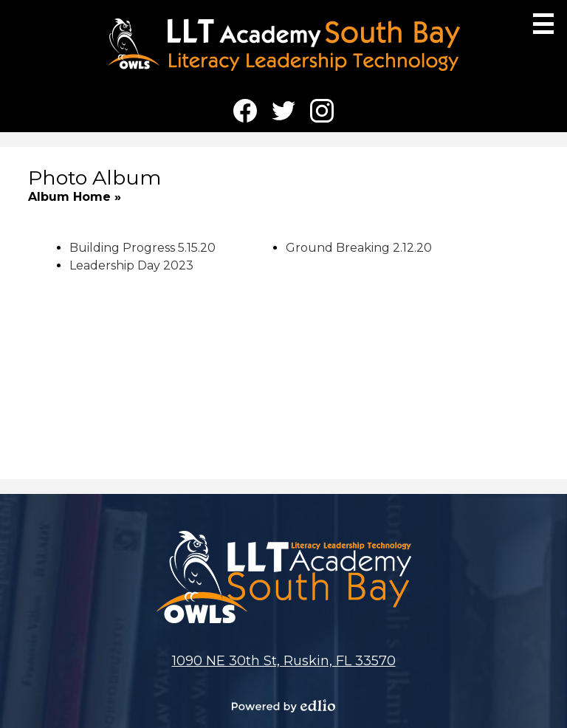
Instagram (322, 114)
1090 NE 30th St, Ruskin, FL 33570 (284, 661)
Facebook (245, 114)
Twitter (283, 114)
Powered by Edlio (283, 706)
